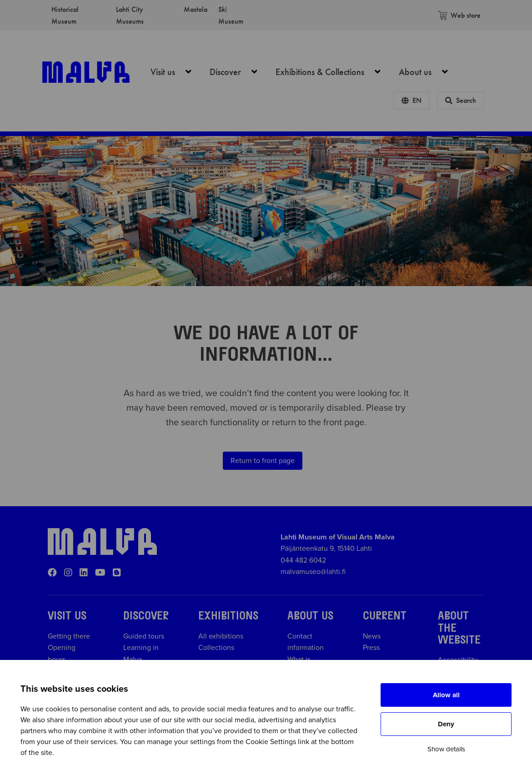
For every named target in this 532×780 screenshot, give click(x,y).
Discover (238, 72)
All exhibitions (221, 636)
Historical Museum (65, 15)
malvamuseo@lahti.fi (313, 572)
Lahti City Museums (130, 15)
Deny (446, 724)
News (372, 636)
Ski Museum (231, 15)
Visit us (176, 72)
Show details (446, 749)
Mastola (196, 9)
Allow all (446, 695)
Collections (216, 648)
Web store (459, 15)
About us (428, 72)
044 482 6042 (303, 560)
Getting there (69, 636)
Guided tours (144, 636)
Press (371, 648)
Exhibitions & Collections (333, 72)
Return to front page (263, 461)
